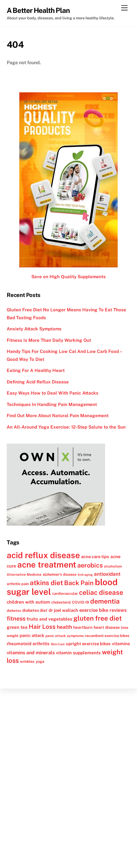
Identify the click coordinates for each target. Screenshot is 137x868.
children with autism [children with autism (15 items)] (28, 602)
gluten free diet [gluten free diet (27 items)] (98, 618)
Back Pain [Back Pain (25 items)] (79, 583)
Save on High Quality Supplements (68, 277)
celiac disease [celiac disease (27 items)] (101, 592)
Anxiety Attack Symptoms (34, 329)
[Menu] (124, 8)
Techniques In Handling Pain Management (52, 404)
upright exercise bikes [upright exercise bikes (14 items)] (88, 644)
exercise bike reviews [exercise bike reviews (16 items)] (103, 610)
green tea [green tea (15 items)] (17, 627)
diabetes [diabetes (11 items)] (14, 611)
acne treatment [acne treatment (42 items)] (47, 565)
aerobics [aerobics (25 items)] (90, 565)
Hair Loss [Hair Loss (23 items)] (42, 627)
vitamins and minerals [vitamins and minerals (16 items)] (31, 653)
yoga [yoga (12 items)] (40, 661)
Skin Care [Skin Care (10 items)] (58, 644)
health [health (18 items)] (64, 627)
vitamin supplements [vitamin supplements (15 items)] (78, 653)
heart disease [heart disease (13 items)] (107, 627)
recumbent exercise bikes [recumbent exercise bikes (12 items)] (107, 636)
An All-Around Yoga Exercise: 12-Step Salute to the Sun (66, 427)
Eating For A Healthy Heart (36, 370)
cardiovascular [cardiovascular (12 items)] (65, 593)
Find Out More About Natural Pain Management (58, 416)
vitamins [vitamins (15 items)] (121, 643)
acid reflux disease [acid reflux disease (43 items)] (43, 555)
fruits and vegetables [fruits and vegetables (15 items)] (49, 619)
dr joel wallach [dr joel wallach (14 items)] (63, 610)
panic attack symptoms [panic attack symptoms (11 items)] (65, 636)
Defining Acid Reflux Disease (38, 382)
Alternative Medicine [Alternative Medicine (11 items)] (24, 575)
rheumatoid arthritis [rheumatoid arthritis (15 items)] (28, 643)
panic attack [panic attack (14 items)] (32, 635)
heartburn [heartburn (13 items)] (83, 627)
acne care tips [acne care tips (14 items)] (95, 557)
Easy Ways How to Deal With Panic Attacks (53, 393)
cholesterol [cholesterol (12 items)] (61, 602)
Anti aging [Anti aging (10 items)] (85, 575)
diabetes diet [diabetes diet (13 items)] (35, 610)
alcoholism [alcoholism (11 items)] (113, 566)
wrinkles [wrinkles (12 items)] (27, 661)
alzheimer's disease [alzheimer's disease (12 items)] (60, 574)
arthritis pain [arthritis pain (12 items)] (18, 584)
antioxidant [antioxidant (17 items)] (107, 574)
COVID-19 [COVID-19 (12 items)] (81, 602)
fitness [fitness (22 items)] (16, 619)
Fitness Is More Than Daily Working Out (49, 340)
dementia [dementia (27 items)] (105, 601)
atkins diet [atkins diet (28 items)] (46, 583)
